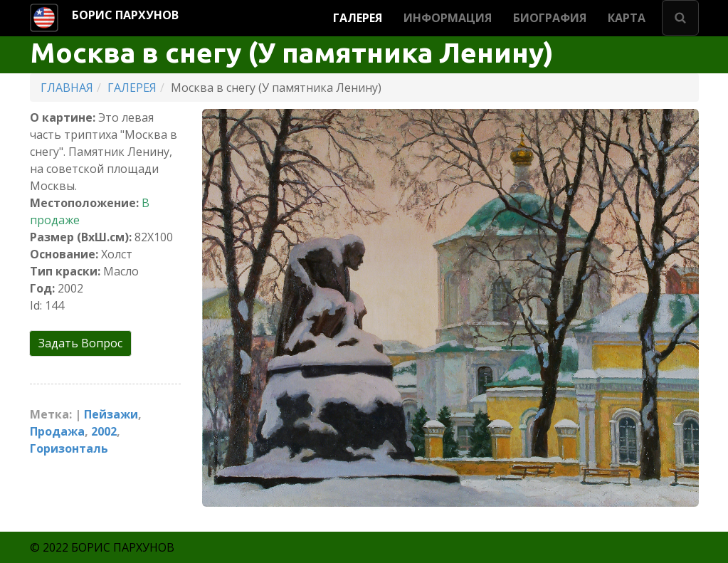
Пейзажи (111, 414)
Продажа (57, 431)
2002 (104, 431)
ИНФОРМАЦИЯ (448, 18)
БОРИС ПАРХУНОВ (125, 15)
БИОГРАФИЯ (550, 18)
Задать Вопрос (80, 343)
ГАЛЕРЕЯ (358, 18)
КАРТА (627, 18)
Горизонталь (69, 448)
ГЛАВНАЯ (67, 88)
